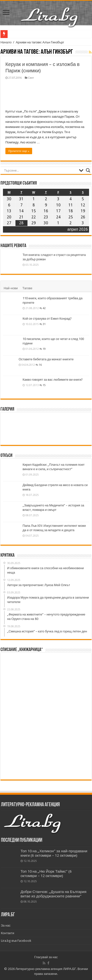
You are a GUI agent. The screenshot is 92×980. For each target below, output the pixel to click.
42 (44, 308)
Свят (31, 78)
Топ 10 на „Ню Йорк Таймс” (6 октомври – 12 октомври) (46, 874)
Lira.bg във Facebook (16, 941)
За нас (6, 925)
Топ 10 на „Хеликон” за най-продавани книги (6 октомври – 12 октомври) (54, 853)
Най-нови (11, 288)
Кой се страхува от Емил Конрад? (47, 319)
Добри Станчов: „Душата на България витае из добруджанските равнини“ (54, 894)
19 (44, 349)
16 (40, 365)
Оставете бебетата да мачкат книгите (46, 359)
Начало (6, 42)
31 (44, 324)
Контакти (8, 933)
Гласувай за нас (46, 957)
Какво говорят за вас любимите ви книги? (53, 380)
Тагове (27, 288)
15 (44, 385)
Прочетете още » (19, 151)
